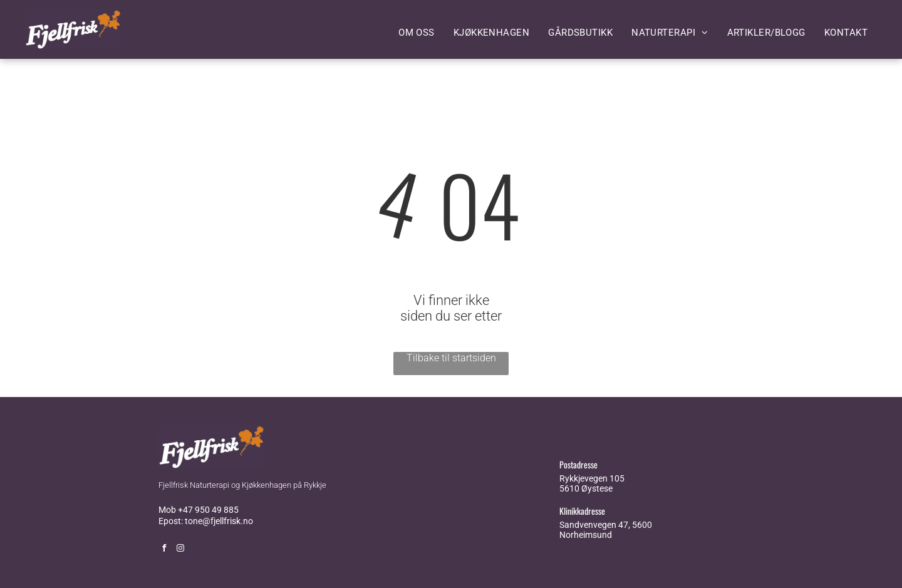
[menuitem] (417, 33)
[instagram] (180, 549)
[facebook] (164, 549)
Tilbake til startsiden (451, 358)
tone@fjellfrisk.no (219, 521)
